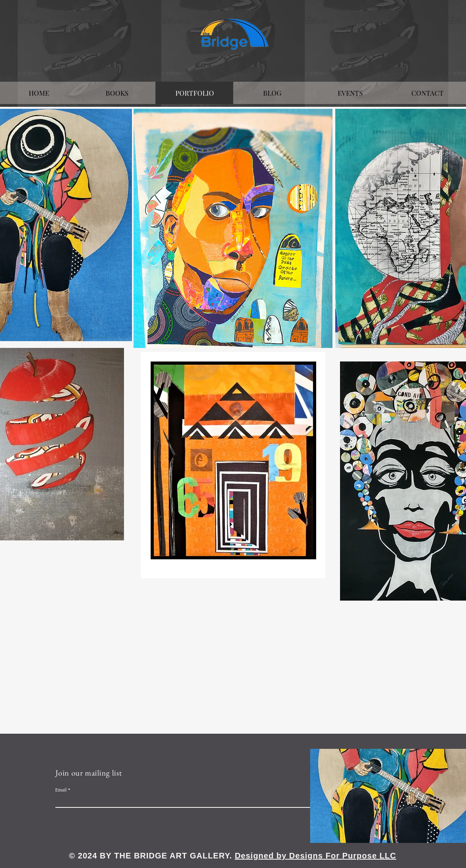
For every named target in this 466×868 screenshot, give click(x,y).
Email (61, 790)
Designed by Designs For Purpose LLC (316, 856)
